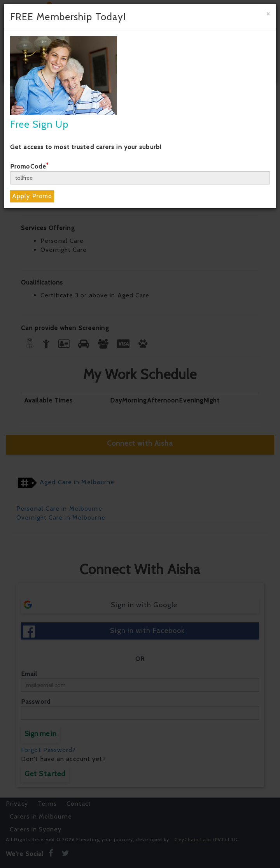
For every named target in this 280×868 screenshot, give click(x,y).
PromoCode (29, 166)
